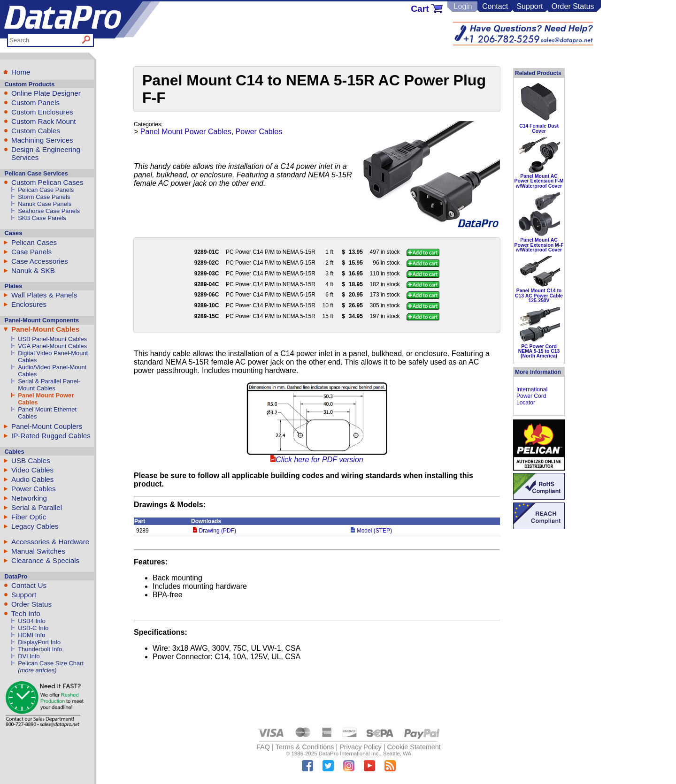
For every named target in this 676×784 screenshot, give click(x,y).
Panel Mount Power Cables (186, 132)
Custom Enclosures (42, 112)
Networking (29, 498)
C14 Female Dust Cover (539, 128)
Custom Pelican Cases (47, 182)
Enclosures (29, 304)
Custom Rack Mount (44, 121)
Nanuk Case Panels (45, 204)
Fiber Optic (29, 517)
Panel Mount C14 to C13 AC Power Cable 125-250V (539, 296)
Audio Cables (32, 479)
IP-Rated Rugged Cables (51, 436)
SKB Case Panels (42, 218)
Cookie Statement (414, 747)
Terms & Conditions (305, 747)
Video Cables (32, 470)
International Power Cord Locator (532, 396)
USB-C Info (33, 628)
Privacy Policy (361, 747)
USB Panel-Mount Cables (52, 339)
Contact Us (29, 585)
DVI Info (29, 656)
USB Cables (31, 461)
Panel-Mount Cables (45, 329)
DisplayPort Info (39, 642)
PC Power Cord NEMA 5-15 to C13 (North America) (539, 351)
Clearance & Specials (45, 560)
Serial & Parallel (37, 507)
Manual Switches (38, 551)
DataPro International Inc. (350, 754)
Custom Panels (35, 103)
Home (21, 72)
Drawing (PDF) (215, 531)
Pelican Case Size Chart (51, 663)
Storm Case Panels (44, 197)
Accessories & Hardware (50, 542)
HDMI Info (31, 635)
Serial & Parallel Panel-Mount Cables (49, 385)
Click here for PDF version (319, 460)
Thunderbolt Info (40, 649)
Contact (495, 6)
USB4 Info (32, 621)
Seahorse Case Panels (49, 211)
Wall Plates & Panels (44, 295)
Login (463, 6)
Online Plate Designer (46, 93)
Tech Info (26, 613)
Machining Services (42, 140)
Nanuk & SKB (33, 270)
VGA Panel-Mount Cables (52, 346)
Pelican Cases (34, 242)
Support (530, 6)
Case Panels (31, 252)
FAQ (263, 747)
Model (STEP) (371, 531)
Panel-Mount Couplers (47, 426)
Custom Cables (36, 131)
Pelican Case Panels (46, 190)
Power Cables (34, 489)
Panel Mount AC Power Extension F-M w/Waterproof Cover (539, 181)
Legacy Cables (35, 526)
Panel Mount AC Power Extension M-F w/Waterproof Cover (539, 245)
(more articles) (37, 670)
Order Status (573, 6)
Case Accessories (40, 261)
